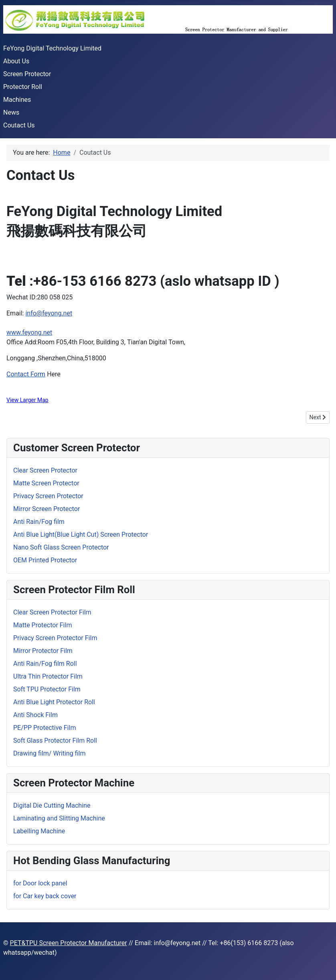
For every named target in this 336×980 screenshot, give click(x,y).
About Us (16, 61)
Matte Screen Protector (46, 483)
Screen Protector (27, 74)
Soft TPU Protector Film (47, 689)
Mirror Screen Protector (47, 509)
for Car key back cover (45, 896)
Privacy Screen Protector (48, 496)
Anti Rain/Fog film (39, 522)
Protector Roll (23, 87)
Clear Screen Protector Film (52, 612)
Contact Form (26, 374)
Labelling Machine (39, 831)
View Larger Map (27, 400)
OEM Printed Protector (45, 560)
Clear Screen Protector (45, 470)
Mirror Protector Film (43, 651)
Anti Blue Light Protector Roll (54, 702)
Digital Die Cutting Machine (52, 805)
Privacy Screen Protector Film (55, 638)
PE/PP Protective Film (45, 728)
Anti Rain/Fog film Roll (45, 664)
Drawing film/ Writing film (49, 753)
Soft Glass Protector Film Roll (55, 741)
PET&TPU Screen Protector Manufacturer (69, 943)
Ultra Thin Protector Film (48, 676)
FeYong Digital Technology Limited (52, 48)
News (11, 112)
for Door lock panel (40, 883)
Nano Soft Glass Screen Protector (61, 547)
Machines (17, 100)
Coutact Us (19, 125)
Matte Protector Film (43, 625)
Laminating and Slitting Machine (59, 818)
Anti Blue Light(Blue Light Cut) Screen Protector (81, 534)
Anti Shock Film (35, 715)
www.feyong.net (29, 332)
